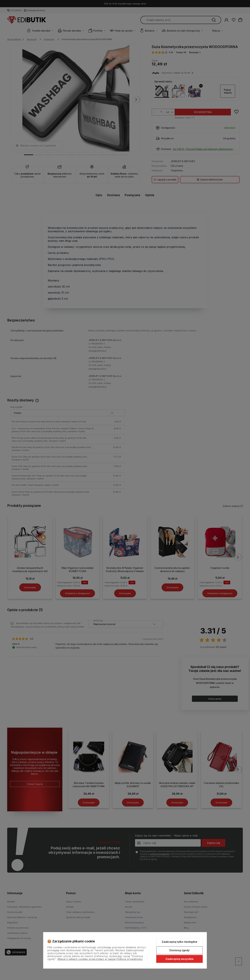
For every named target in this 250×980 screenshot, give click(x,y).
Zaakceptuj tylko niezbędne (179, 942)
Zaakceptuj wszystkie (179, 959)
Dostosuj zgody (179, 950)
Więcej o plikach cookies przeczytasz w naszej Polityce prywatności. (100, 959)
